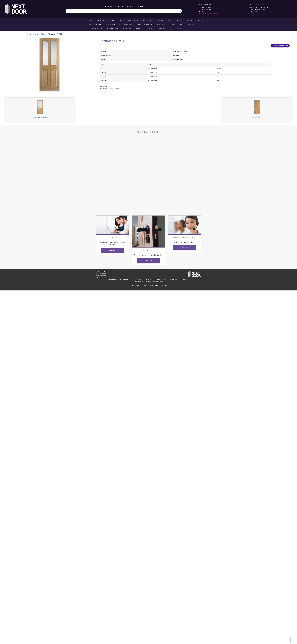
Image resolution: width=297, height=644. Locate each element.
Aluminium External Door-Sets (138, 24)
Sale (138, 29)
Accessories (113, 29)
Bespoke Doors (96, 29)
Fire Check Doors (137, 279)
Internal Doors (117, 20)
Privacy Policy (140, 281)
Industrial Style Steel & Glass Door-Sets (175, 24)
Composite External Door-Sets (190, 20)
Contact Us (162, 29)
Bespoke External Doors (156, 279)
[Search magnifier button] (180, 11)
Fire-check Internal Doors (140, 20)
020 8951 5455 (254, 13)
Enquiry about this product (280, 46)
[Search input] (122, 11)
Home (91, 20)
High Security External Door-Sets (104, 24)
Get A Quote (177, 29)
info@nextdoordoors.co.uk (209, 13)
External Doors (164, 20)
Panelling (127, 29)
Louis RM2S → (257, 117)
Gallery (148, 29)
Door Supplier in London (118, 279)
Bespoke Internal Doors (178, 279)
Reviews (102, 20)
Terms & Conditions (155, 281)
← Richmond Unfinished (40, 117)
